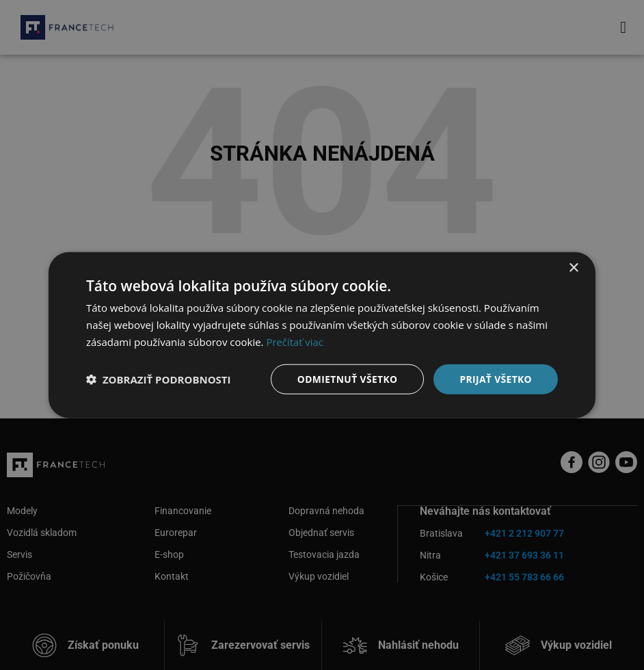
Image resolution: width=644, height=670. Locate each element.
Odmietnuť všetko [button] (346, 378)
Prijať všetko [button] (495, 378)
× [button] (573, 268)
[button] (159, 379)
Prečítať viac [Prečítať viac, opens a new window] (295, 341)
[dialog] (322, 335)
